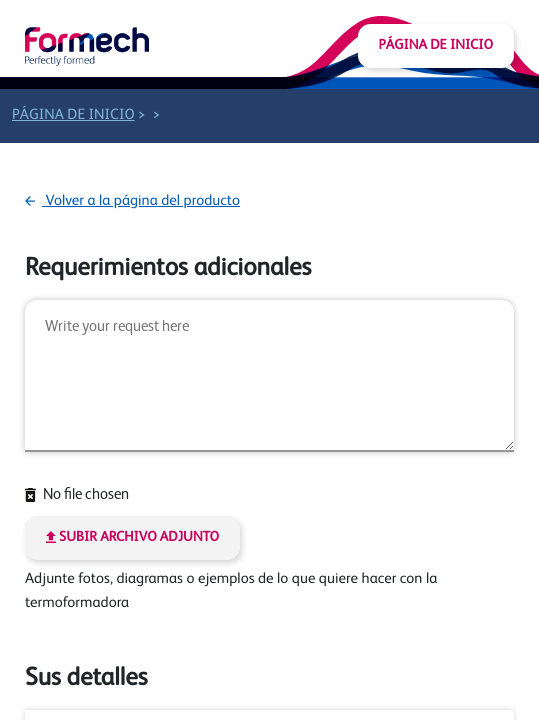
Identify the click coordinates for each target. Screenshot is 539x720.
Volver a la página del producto (132, 201)
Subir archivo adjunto (132, 538)
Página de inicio (436, 46)
